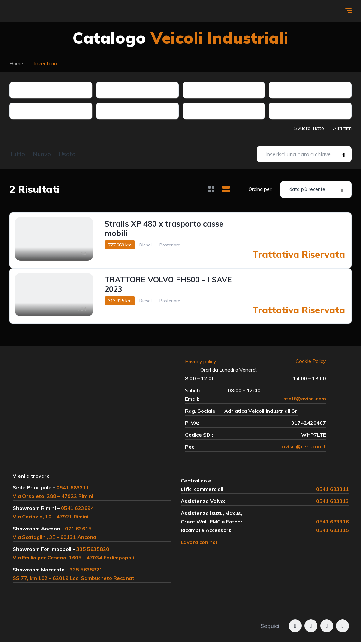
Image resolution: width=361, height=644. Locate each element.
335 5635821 (86, 572)
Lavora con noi (199, 544)
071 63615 (78, 531)
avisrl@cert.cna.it (304, 449)
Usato (83, 153)
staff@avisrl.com (305, 401)
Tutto (17, 153)
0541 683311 (73, 490)
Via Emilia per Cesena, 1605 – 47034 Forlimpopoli (73, 560)
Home (16, 63)
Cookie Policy (311, 363)
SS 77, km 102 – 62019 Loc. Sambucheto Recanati (74, 580)
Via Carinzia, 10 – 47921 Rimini (51, 519)
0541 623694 (77, 510)
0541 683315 (333, 532)
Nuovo (50, 153)
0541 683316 (333, 524)
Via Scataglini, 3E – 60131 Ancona (54, 539)
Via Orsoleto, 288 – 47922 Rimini (53, 498)
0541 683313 (333, 503)
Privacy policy (204, 363)
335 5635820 (93, 551)
